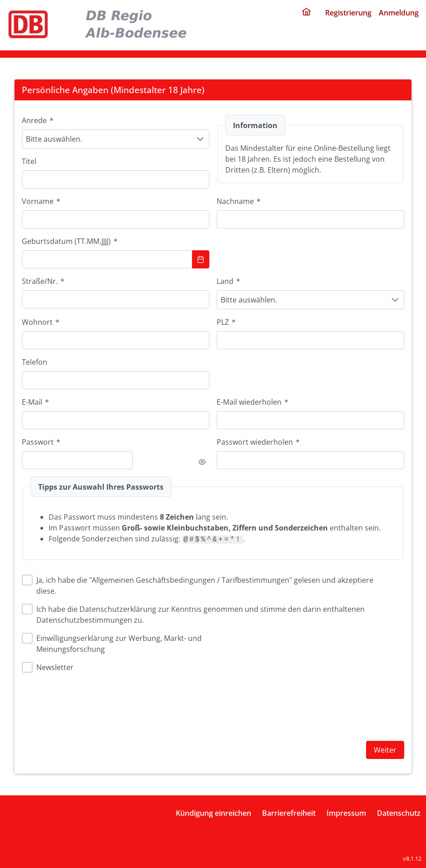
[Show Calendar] (201, 259)
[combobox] (116, 340)
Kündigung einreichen (213, 813)
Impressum (346, 813)
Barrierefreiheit (289, 813)
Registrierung (348, 13)
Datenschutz (399, 813)
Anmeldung (399, 13)
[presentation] (286, 701)
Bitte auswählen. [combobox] (54, 139)
